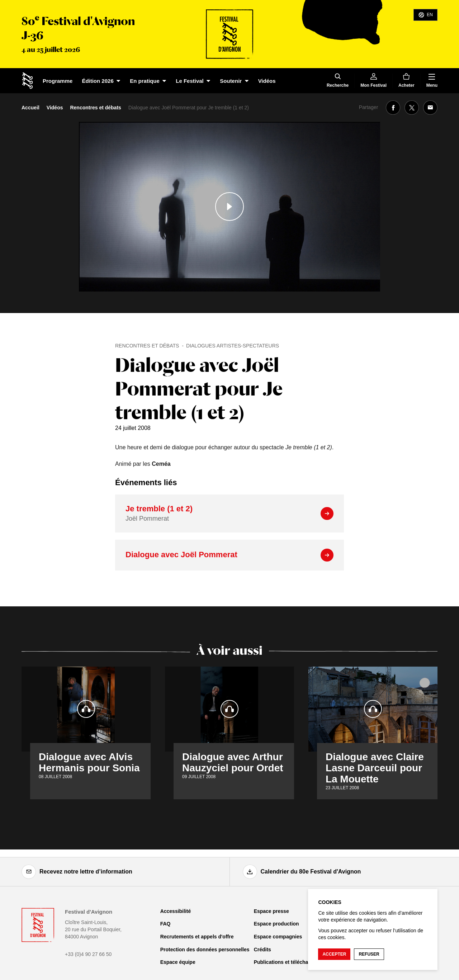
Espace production (276, 924)
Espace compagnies (278, 937)
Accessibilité (176, 911)
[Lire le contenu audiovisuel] (229, 207)
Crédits (262, 950)
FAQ (165, 924)
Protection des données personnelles (205, 950)
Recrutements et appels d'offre (197, 937)
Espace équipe (178, 962)
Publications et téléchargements (292, 962)
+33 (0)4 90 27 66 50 (88, 954)
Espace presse (271, 911)
